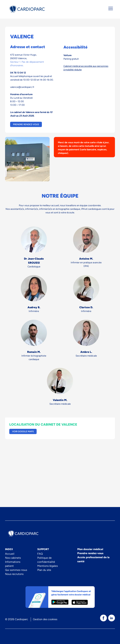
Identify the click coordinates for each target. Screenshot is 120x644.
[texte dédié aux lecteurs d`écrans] (103, 618)
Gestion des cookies (45, 619)
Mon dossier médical (90, 549)
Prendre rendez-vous (26, 124)
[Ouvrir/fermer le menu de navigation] (111, 8)
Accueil (10, 554)
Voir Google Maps (23, 431)
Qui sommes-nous (16, 570)
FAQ (40, 554)
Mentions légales (48, 566)
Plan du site (44, 570)
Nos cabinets (13, 558)
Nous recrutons (14, 574)
